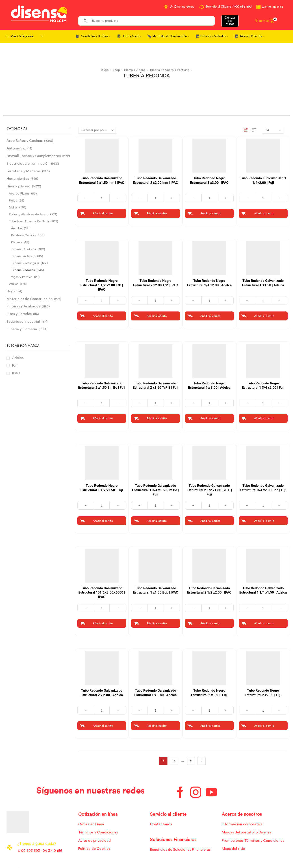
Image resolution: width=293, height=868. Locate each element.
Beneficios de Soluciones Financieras (180, 850)
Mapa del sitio (233, 849)
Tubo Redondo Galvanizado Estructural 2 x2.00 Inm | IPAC (155, 180)
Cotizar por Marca (230, 21)
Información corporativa (242, 824)
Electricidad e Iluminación (28, 163)
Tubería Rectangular (25, 263)
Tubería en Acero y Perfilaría (169, 70)
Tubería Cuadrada (23, 249)
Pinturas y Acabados (214, 36)
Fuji (15, 365)
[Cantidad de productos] (102, 198)
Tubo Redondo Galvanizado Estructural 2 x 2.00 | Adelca (102, 693)
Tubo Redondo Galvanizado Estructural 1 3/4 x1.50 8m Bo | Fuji (155, 490)
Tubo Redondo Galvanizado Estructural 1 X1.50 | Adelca (263, 283)
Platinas (16, 242)
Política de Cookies (94, 849)
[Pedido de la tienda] (97, 130)
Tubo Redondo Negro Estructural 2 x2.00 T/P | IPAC (155, 283)
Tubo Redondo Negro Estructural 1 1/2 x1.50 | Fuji (102, 488)
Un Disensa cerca (182, 7)
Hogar (12, 291)
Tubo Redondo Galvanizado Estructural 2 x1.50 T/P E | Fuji (155, 385)
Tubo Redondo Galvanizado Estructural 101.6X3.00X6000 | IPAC (102, 593)
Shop (116, 70)
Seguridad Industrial (23, 321)
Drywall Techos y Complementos (34, 156)
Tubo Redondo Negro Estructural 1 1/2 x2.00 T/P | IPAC (102, 285)
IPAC (16, 373)
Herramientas (18, 178)
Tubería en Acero (23, 256)
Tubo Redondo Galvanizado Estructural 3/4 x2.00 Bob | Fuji (263, 488)
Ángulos (17, 228)
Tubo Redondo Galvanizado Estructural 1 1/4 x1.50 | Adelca (263, 590)
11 (191, 761)
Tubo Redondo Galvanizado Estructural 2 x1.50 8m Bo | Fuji (102, 385)
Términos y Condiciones (98, 832)
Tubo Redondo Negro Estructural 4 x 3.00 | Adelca (209, 385)
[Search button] (85, 21)
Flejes (13, 200)
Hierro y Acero (132, 36)
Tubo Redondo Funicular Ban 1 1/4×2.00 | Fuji (263, 180)
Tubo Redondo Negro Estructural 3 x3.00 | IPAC (209, 180)
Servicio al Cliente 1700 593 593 (229, 7)
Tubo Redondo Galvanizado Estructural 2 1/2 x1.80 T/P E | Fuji (209, 490)
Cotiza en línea (272, 7)
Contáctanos (161, 824)
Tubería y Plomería (252, 36)
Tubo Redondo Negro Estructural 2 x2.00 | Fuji (263, 693)
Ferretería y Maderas (24, 171)
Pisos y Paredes (19, 314)
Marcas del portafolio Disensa (246, 832)
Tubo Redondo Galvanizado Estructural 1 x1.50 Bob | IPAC (156, 590)
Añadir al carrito (103, 213)
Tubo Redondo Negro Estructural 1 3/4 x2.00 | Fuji (263, 385)
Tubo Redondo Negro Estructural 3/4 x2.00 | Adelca (209, 283)
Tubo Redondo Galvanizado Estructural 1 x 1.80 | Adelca (155, 693)
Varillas (14, 284)
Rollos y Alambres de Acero (29, 214)
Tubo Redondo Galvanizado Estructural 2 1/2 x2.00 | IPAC (209, 590)
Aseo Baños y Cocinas (96, 36)
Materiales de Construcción (171, 36)
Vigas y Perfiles (22, 277)
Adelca (18, 358)
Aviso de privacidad (94, 841)
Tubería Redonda (23, 270)
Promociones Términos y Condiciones (253, 841)
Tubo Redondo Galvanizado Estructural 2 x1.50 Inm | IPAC (102, 180)
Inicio (104, 70)
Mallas (13, 207)
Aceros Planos (19, 193)
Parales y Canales (23, 235)
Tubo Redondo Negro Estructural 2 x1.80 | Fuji (209, 693)
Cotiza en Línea (91, 824)
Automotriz (16, 148)
